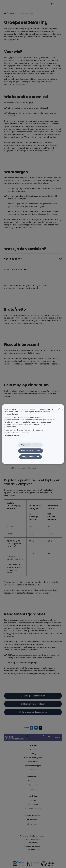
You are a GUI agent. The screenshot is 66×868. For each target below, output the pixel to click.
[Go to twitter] (41, 728)
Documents (33, 804)
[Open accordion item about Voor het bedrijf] (33, 259)
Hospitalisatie (33, 762)
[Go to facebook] (32, 728)
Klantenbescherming (33, 808)
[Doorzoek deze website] (53, 4)
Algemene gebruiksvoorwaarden (33, 836)
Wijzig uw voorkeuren (30, 445)
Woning (33, 754)
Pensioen (33, 770)
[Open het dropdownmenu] (60, 4)
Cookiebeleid (33, 843)
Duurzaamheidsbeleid (33, 846)
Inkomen (33, 789)
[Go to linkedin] (36, 728)
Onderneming (33, 781)
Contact (33, 800)
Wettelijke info (33, 849)
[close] (59, 409)
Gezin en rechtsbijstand (33, 758)
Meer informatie (12, 436)
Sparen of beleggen (33, 766)
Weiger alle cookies (31, 457)
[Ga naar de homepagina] (5, 4)
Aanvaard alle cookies (31, 451)
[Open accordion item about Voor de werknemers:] (33, 269)
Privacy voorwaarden (33, 839)
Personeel (33, 785)
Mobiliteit (33, 749)
